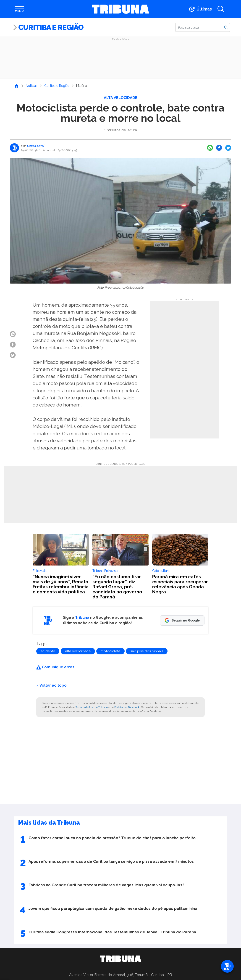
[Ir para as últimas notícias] (200, 9)
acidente (48, 651)
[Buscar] (203, 27)
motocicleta (110, 651)
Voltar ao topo (51, 685)
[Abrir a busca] (221, 9)
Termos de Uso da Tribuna (92, 707)
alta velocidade (78, 651)
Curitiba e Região (51, 27)
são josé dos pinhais (147, 651)
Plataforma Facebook (127, 707)
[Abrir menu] (19, 9)
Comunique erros (55, 667)
